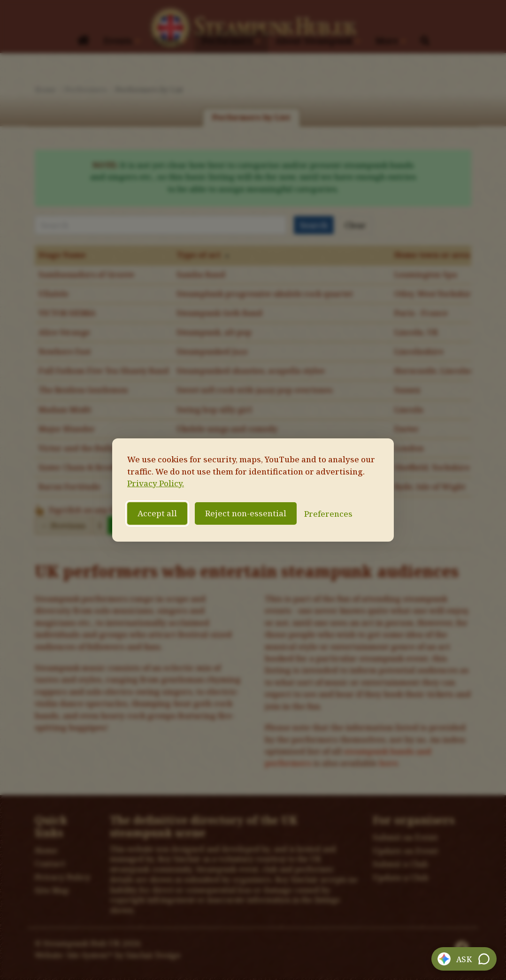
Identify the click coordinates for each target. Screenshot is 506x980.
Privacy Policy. (156, 483)
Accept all (157, 513)
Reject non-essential (246, 513)
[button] (464, 959)
